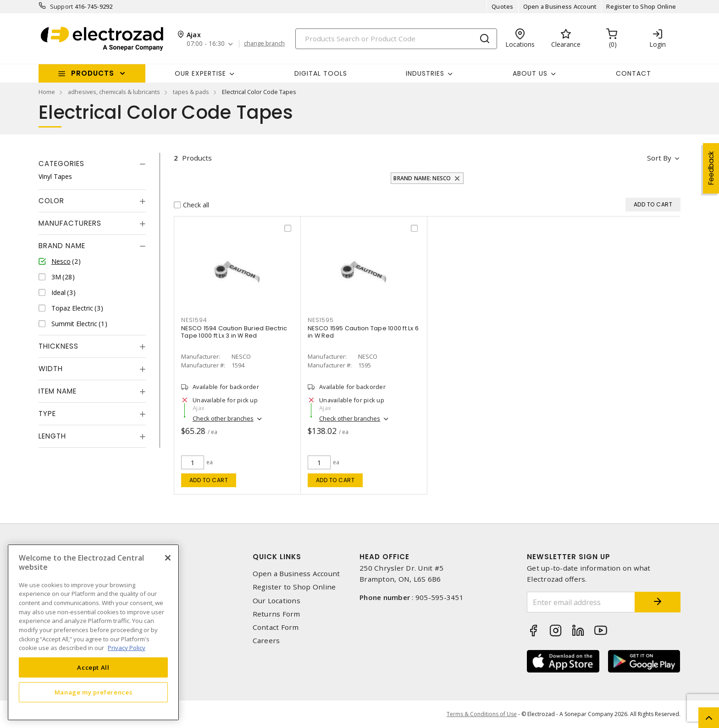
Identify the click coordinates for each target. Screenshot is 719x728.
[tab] (92, 164)
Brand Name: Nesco (422, 178)
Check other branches (223, 418)
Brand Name (62, 246)
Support (62, 6)
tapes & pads (191, 92)
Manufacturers (70, 223)
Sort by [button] (659, 158)
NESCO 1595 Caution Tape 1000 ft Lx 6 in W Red (363, 332)
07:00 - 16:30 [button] (206, 44)
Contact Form (276, 627)
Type (47, 414)
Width (51, 369)
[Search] (396, 39)
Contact (633, 73)
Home (47, 92)
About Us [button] (530, 73)
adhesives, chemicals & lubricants (114, 92)
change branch (264, 44)
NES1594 (194, 320)
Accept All (93, 667)
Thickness (58, 346)
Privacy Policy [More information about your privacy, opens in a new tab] (127, 648)
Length (52, 436)
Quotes (503, 6)
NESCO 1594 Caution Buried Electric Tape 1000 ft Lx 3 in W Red (234, 332)
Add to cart (209, 480)
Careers (266, 641)
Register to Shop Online (641, 6)
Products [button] (93, 73)
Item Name (58, 391)
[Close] (168, 558)
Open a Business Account (560, 6)
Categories (61, 164)
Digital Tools (321, 73)
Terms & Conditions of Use (482, 714)
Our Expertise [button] (200, 73)
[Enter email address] (581, 602)
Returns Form (277, 614)
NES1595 (321, 320)
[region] (93, 632)
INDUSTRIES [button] (425, 73)
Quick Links (277, 557)
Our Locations (277, 601)
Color (51, 201)
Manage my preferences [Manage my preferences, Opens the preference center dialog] (94, 692)
